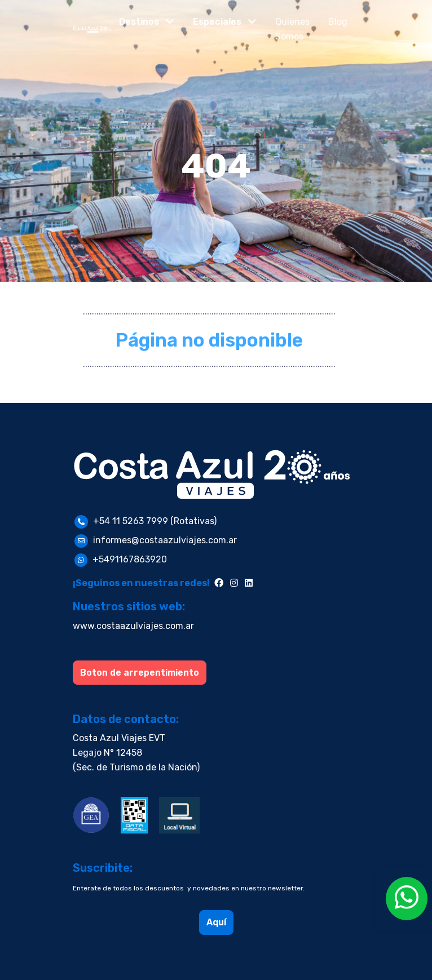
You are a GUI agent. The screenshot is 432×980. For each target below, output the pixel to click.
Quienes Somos (292, 29)
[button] (147, 22)
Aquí (216, 922)
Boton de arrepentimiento (140, 673)
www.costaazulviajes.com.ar (133, 626)
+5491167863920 (130, 559)
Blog (338, 22)
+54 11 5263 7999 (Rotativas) (155, 521)
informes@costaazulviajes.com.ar (165, 540)
